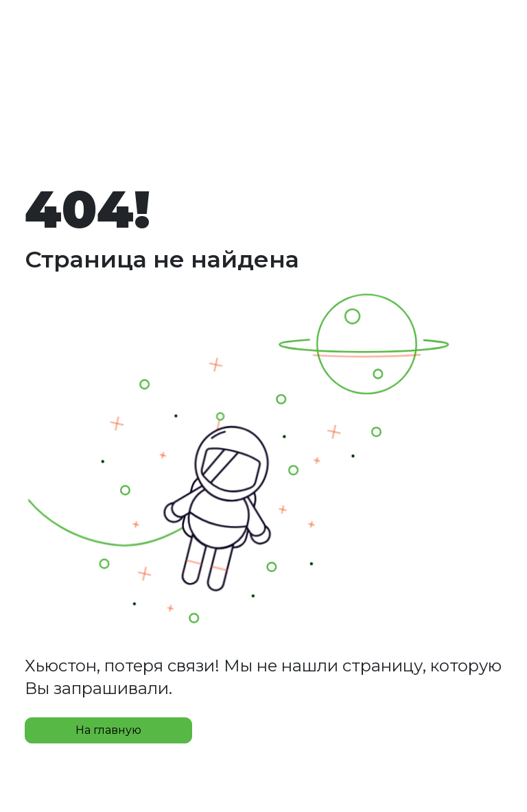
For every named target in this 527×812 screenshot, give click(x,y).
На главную (108, 730)
